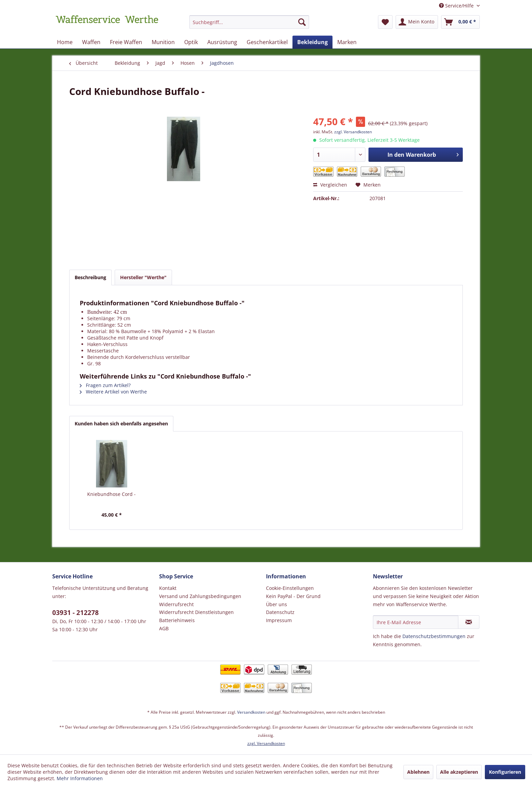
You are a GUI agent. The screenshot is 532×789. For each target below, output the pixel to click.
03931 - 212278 (75, 613)
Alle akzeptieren (459, 772)
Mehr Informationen (80, 778)
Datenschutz (280, 612)
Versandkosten (251, 712)
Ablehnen (418, 772)
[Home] (65, 42)
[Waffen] (91, 42)
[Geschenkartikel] (267, 42)
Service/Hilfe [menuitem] (457, 6)
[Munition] (163, 42)
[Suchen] (302, 22)
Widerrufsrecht (176, 604)
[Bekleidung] (312, 42)
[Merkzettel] (385, 22)
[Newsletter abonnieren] (469, 622)
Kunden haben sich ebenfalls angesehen (121, 424)
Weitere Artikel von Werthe (113, 392)
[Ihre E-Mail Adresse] (416, 622)
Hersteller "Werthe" (143, 277)
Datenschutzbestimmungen (434, 636)
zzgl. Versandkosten (353, 132)
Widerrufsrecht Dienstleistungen (196, 612)
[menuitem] (249, 25)
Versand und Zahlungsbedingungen (200, 596)
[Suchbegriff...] (249, 22)
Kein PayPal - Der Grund (293, 596)
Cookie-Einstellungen (290, 588)
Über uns (277, 604)
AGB (164, 628)
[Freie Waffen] (126, 42)
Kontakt (168, 588)
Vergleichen (330, 185)
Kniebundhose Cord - (111, 494)
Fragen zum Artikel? (105, 385)
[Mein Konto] (417, 22)
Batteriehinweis (177, 620)
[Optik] (191, 42)
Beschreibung (90, 277)
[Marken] (347, 42)
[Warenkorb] (460, 22)
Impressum (279, 620)
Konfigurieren (505, 772)
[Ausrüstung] (222, 42)
